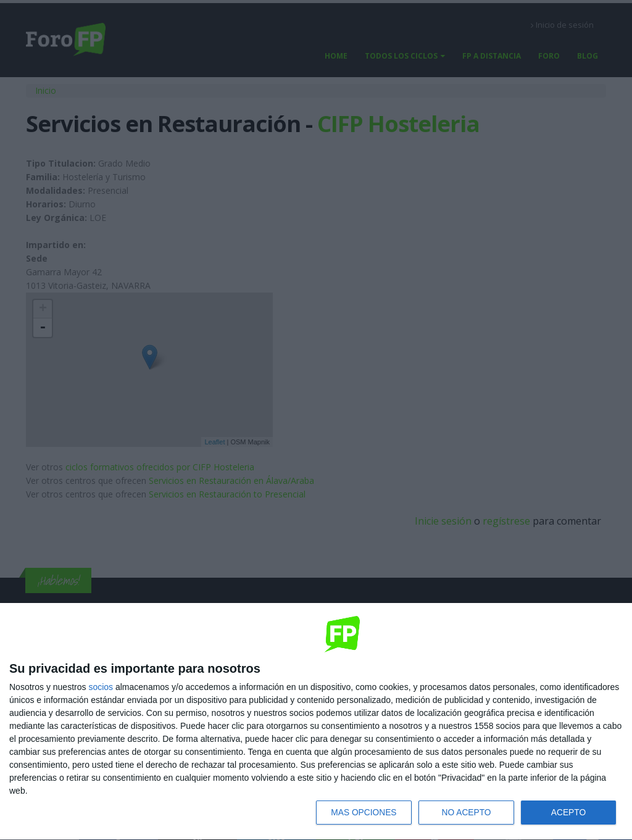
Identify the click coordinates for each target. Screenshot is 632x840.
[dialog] (316, 721)
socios (101, 686)
